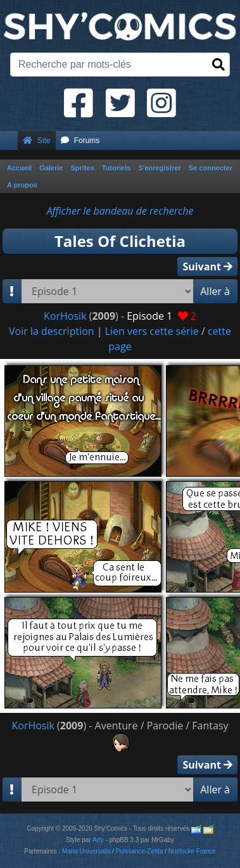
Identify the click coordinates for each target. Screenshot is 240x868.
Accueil (19, 168)
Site (37, 141)
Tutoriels (117, 168)
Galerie (51, 168)
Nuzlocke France (192, 851)
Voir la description (52, 331)
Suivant (207, 267)
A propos (22, 185)
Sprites (82, 168)
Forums (80, 141)
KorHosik (65, 316)
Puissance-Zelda (139, 851)
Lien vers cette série (152, 331)
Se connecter (211, 168)
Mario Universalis (86, 851)
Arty (98, 840)
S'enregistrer (159, 168)
